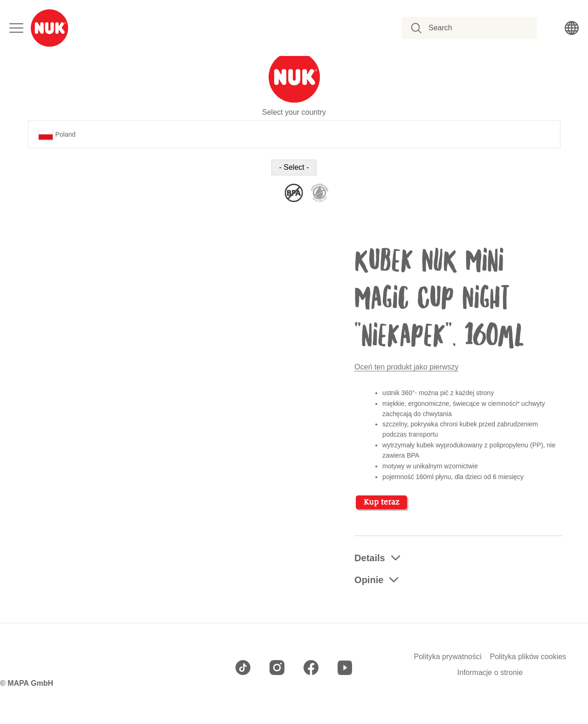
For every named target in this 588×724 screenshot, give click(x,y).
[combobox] (474, 28)
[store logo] (49, 28)
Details (370, 558)
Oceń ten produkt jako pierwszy (406, 367)
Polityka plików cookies (528, 657)
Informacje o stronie (490, 673)
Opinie (369, 580)
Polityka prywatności (448, 657)
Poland (57, 134)
